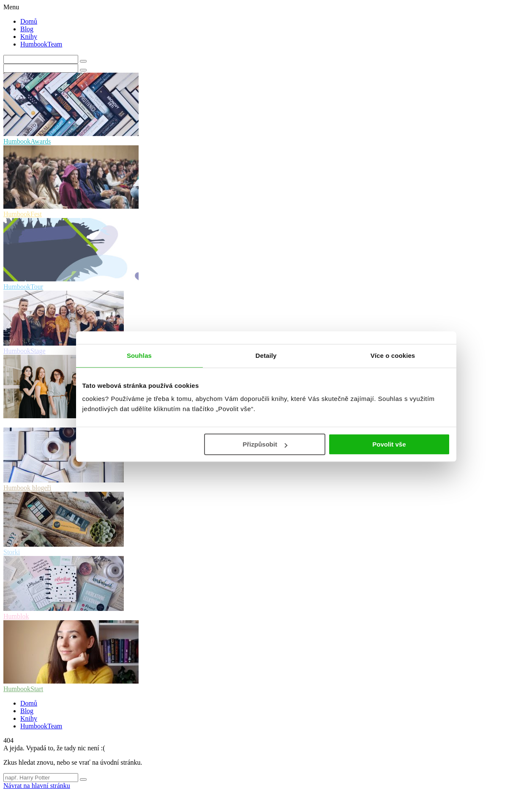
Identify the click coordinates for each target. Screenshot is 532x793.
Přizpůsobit (265, 444)
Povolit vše (389, 444)
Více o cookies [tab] (393, 356)
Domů (29, 21)
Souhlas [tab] (139, 356)
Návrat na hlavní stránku (37, 786)
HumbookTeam (41, 44)
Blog (27, 29)
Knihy (29, 37)
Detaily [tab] (266, 356)
